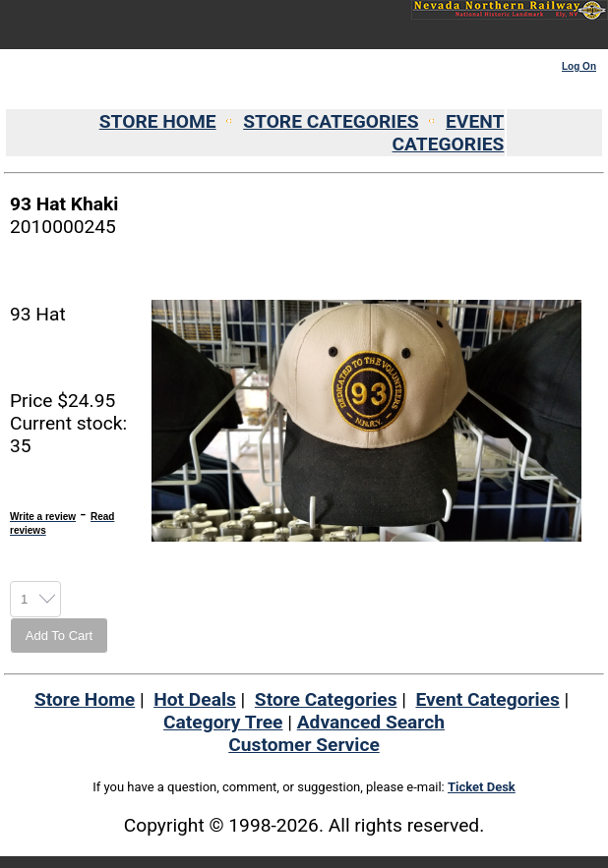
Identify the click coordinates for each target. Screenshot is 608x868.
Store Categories (326, 699)
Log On (579, 66)
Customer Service (304, 745)
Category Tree (223, 722)
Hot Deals (195, 699)
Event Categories (487, 699)
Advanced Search (371, 722)
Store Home (85, 699)
